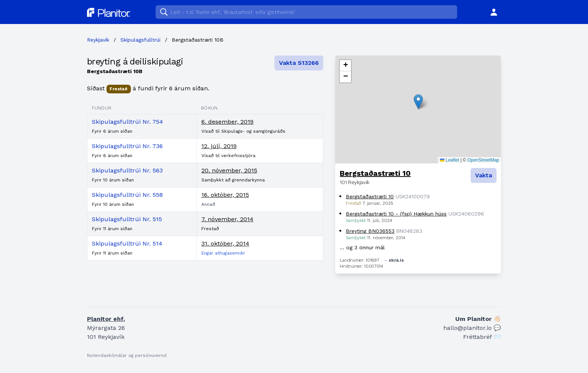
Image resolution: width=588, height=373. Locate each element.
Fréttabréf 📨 (482, 337)
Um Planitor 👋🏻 (478, 319)
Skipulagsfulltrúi (140, 40)
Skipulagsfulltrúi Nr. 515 (127, 219)
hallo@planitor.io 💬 (472, 328)
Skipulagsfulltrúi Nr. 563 (127, 170)
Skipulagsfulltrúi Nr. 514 (127, 243)
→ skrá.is (393, 260)
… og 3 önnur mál (362, 247)
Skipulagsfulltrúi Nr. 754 (127, 122)
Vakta (484, 175)
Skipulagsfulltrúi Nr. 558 (127, 195)
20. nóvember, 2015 (229, 170)
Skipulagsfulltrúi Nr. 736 (127, 146)
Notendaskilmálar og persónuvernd (127, 355)
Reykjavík (98, 40)
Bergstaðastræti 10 (375, 173)
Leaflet (449, 160)
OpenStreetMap (483, 160)
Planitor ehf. (106, 319)
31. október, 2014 (225, 243)
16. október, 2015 (225, 195)
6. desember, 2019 (227, 122)
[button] (418, 102)
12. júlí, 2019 (219, 146)
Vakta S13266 (299, 63)
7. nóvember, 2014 (227, 219)
